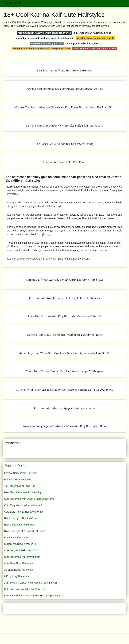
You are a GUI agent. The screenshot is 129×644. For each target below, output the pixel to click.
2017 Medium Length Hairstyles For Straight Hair (31, 583)
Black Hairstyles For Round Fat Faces (25, 531)
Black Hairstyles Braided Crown (21, 518)
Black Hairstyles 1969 (16, 538)
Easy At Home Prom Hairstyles (21, 473)
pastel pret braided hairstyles (82, 43)
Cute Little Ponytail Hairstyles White (24, 512)
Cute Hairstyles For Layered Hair (22, 557)
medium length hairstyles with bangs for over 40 (44, 33)
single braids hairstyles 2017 (47, 43)
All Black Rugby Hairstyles (18, 570)
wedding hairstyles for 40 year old (96, 38)
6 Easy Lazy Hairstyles (17, 576)
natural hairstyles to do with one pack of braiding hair (44, 38)
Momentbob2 (14, 3)
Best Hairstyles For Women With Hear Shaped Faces (33, 596)
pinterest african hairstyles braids (93, 33)
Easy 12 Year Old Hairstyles (19, 525)
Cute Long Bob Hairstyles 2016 (21, 550)
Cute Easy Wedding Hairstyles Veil (23, 505)
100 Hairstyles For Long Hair (20, 486)
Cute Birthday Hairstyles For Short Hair (25, 589)
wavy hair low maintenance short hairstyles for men (41, 49)
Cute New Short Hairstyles (18, 563)
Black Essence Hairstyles (18, 479)
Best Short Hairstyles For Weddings (24, 492)
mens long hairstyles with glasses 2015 (95, 49)
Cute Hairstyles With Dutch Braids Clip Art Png (29, 499)
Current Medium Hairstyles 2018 (22, 544)
